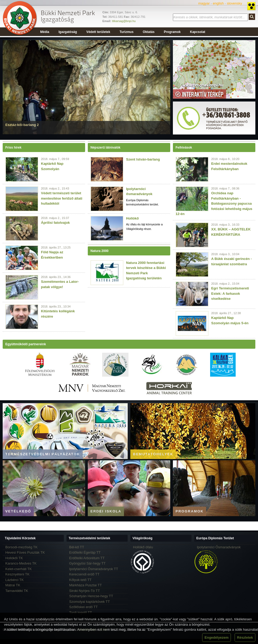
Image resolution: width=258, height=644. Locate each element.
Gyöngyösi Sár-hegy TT (87, 563)
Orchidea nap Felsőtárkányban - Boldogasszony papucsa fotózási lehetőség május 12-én (214, 203)
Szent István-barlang (143, 159)
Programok (190, 511)
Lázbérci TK (14, 580)
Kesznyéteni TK (17, 574)
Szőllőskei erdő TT (83, 607)
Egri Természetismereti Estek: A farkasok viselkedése (230, 293)
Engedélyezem (217, 637)
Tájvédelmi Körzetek (20, 538)
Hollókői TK (14, 558)
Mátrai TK (13, 585)
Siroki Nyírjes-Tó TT (84, 591)
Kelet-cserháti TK (18, 569)
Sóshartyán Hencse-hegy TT (91, 596)
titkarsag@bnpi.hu (124, 21)
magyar (204, 3)
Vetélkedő (18, 511)
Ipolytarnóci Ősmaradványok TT (94, 569)
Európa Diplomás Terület (215, 538)
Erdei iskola (106, 511)
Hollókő (132, 218)
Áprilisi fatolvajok (55, 223)
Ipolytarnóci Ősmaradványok (219, 547)
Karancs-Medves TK (21, 563)
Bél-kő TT (77, 547)
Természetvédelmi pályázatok (43, 454)
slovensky (234, 3)
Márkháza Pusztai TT (86, 585)
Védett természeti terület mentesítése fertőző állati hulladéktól (62, 198)
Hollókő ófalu (143, 547)
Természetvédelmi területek (90, 538)
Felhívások (184, 148)
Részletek (245, 637)
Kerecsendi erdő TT (84, 574)
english (218, 3)
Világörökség (142, 538)
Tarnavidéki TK (17, 591)
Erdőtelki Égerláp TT (85, 552)
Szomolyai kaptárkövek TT (90, 602)
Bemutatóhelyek (153, 454)
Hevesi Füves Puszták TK (25, 552)
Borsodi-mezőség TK (21, 547)
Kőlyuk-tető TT (80, 580)
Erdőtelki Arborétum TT (87, 558)
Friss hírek (13, 148)
